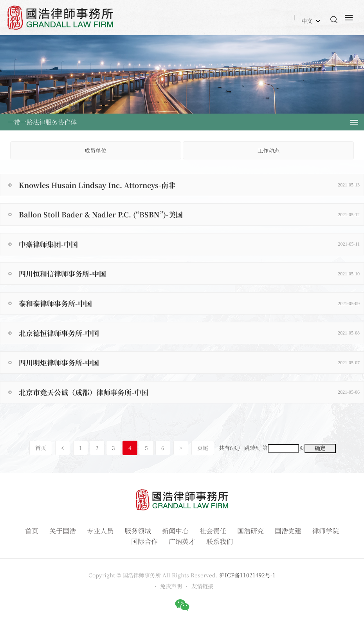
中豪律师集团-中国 (189, 244)
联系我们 (220, 541)
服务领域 (138, 531)
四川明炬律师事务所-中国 (189, 362)
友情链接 (202, 586)
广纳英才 (182, 541)
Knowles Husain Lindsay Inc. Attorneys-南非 (189, 185)
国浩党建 (288, 531)
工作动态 (268, 150)
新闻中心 (175, 531)
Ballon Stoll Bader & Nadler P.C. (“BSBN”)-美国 (189, 214)
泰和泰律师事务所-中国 (189, 303)
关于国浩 (63, 531)
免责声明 (171, 586)
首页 (41, 448)
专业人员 (100, 531)
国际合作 (144, 541)
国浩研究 (250, 531)
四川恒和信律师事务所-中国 (189, 273)
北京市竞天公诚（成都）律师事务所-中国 (189, 392)
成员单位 (96, 150)
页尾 (203, 448)
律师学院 (326, 531)
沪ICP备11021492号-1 (247, 575)
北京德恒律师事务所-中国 (189, 333)
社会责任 (213, 531)
